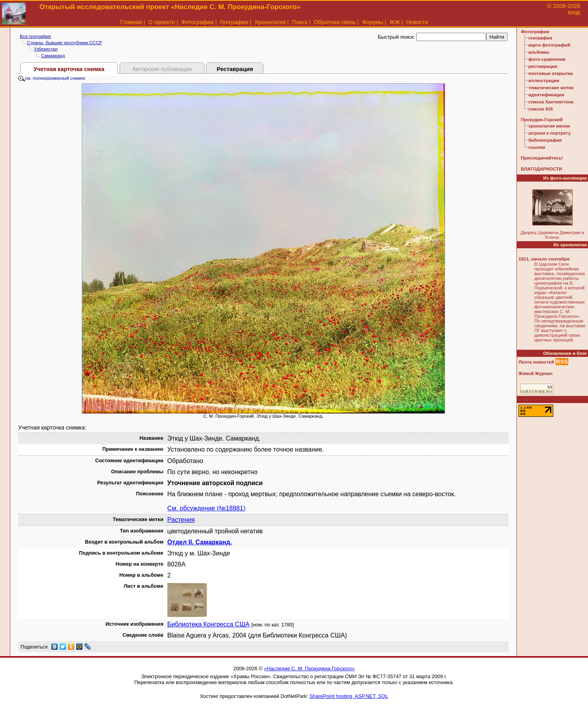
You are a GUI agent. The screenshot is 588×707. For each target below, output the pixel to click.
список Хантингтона (551, 102)
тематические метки (551, 88)
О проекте (162, 22)
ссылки (537, 147)
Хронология (270, 22)
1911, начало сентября (544, 259)
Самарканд (53, 56)
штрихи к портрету (549, 133)
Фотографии (197, 22)
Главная (131, 22)
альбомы (539, 52)
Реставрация (235, 69)
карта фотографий (549, 45)
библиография (545, 140)
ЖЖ (395, 22)
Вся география (35, 36)
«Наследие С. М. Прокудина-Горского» (309, 669)
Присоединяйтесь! (542, 158)
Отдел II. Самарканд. (200, 542)
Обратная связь (335, 22)
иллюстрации (544, 81)
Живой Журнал (535, 373)
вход (574, 12)
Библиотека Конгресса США (209, 624)
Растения (181, 520)
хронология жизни (549, 126)
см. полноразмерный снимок (52, 78)
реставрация (543, 66)
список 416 (541, 109)
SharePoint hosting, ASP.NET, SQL (349, 696)
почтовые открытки (551, 73)
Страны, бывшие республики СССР (65, 43)
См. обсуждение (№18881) (207, 508)
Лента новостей (536, 362)
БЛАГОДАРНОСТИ (541, 169)
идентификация (546, 95)
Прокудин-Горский (542, 120)
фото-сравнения (547, 59)
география (540, 38)
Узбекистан (46, 49)
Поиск (300, 22)
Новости (417, 22)
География (234, 22)
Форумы (372, 22)
